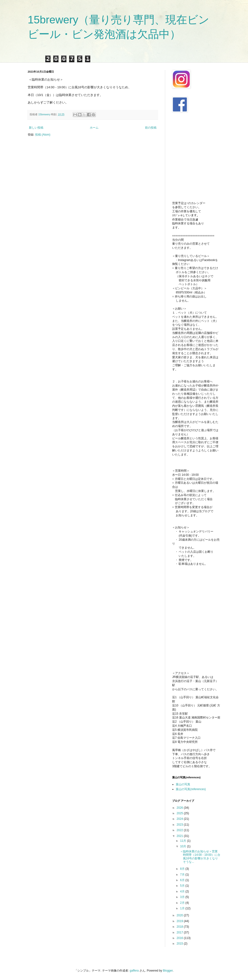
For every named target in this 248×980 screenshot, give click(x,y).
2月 (183, 903)
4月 (183, 891)
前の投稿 (151, 128)
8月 (183, 869)
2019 (180, 921)
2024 (180, 819)
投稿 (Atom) (43, 135)
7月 (183, 875)
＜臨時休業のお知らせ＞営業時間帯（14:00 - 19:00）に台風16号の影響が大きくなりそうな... (200, 857)
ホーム (94, 128)
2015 (180, 944)
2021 (180, 836)
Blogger (168, 971)
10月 (184, 846)
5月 (183, 886)
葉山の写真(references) (191, 789)
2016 (180, 938)
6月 (183, 880)
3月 (183, 897)
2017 (180, 932)
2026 (180, 808)
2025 (180, 813)
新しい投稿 (36, 128)
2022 (180, 830)
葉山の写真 (183, 784)
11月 (184, 841)
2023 (180, 825)
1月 (183, 908)
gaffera (134, 971)
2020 (180, 915)
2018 (180, 927)
